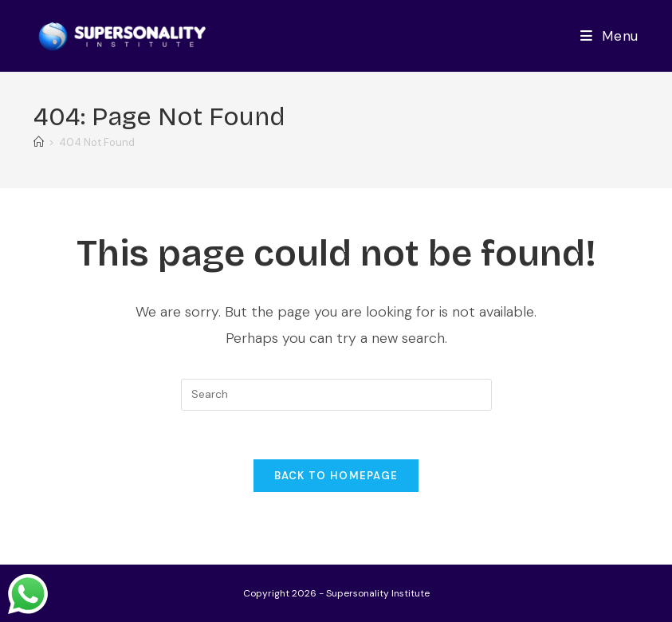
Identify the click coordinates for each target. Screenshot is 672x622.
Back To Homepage (336, 476)
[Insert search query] (336, 395)
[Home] (39, 142)
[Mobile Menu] (609, 36)
